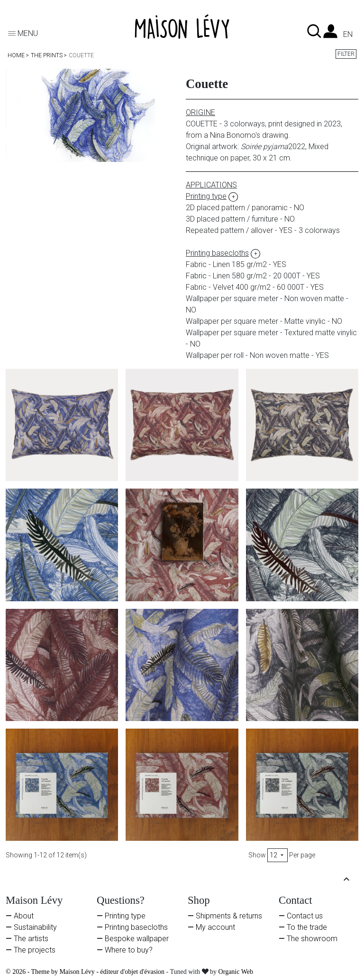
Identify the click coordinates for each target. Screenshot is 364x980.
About (24, 916)
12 (278, 855)
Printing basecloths (136, 927)
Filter (346, 54)
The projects (35, 950)
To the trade (307, 927)
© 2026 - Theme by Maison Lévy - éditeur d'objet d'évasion (86, 972)
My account (215, 927)
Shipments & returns (229, 916)
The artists (31, 939)
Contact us (305, 916)
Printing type (125, 916)
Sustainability (35, 927)
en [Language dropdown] (348, 35)
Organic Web (236, 972)
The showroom (312, 939)
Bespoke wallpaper (137, 939)
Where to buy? (129, 950)
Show (257, 855)
